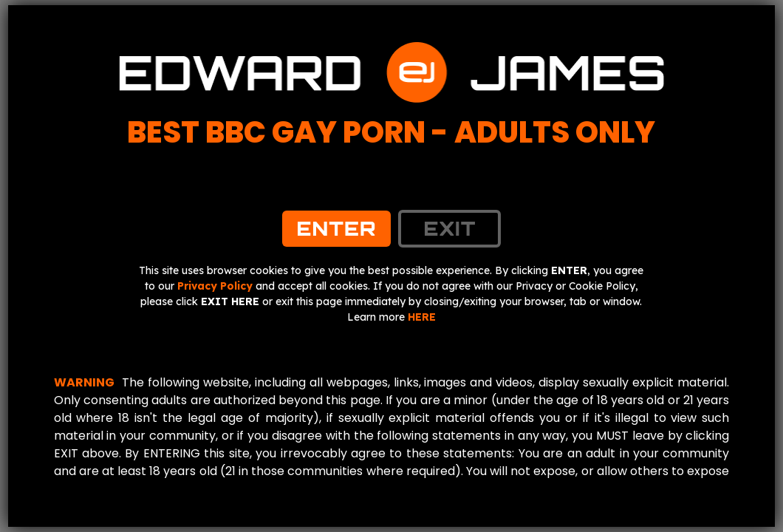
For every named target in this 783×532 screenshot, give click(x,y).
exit (449, 228)
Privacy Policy (215, 286)
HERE (422, 317)
